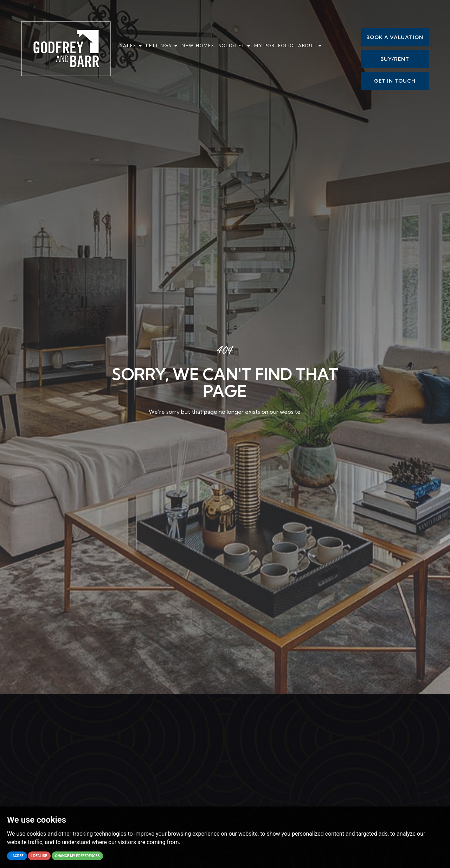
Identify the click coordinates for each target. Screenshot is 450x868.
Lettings (162, 46)
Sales (131, 46)
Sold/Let (234, 46)
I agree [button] (17, 856)
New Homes (198, 46)
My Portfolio (274, 46)
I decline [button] (39, 856)
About (310, 46)
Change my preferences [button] (78, 856)
